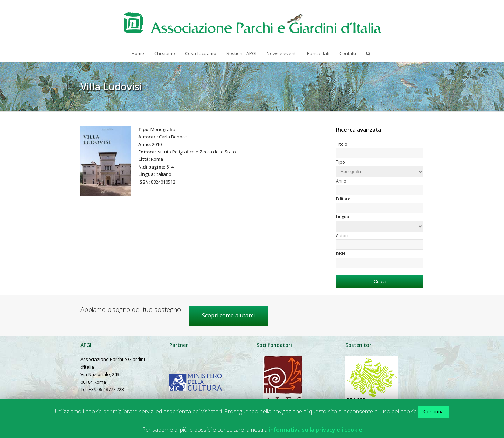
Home (138, 53)
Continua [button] (434, 412)
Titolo (342, 144)
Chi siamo (165, 53)
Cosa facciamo (201, 53)
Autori (342, 236)
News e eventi (282, 53)
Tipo (341, 162)
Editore (343, 199)
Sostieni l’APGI (241, 53)
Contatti (348, 53)
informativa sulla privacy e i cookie (316, 430)
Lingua (342, 217)
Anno (341, 181)
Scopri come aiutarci (228, 315)
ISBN (341, 254)
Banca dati (318, 53)
